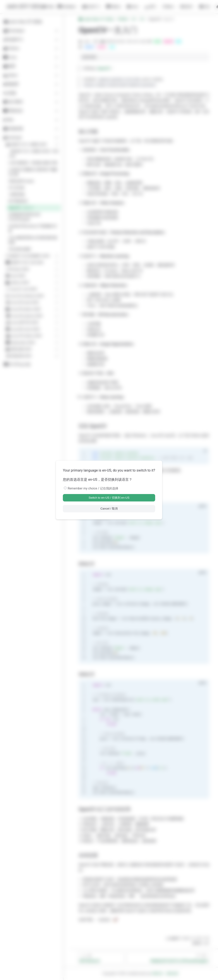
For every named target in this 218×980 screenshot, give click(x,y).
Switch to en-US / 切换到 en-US (109, 498)
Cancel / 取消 (109, 509)
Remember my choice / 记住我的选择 (93, 488)
